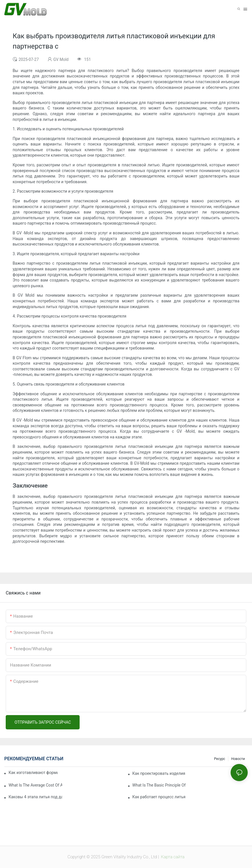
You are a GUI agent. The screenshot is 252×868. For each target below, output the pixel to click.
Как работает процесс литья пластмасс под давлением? (159, 797)
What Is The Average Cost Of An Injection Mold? (35, 785)
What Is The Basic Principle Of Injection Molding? (159, 785)
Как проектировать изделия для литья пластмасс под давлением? (159, 773)
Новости (238, 759)
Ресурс (220, 759)
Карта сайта (172, 857)
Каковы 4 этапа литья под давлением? (35, 797)
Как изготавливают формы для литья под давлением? (33, 773)
